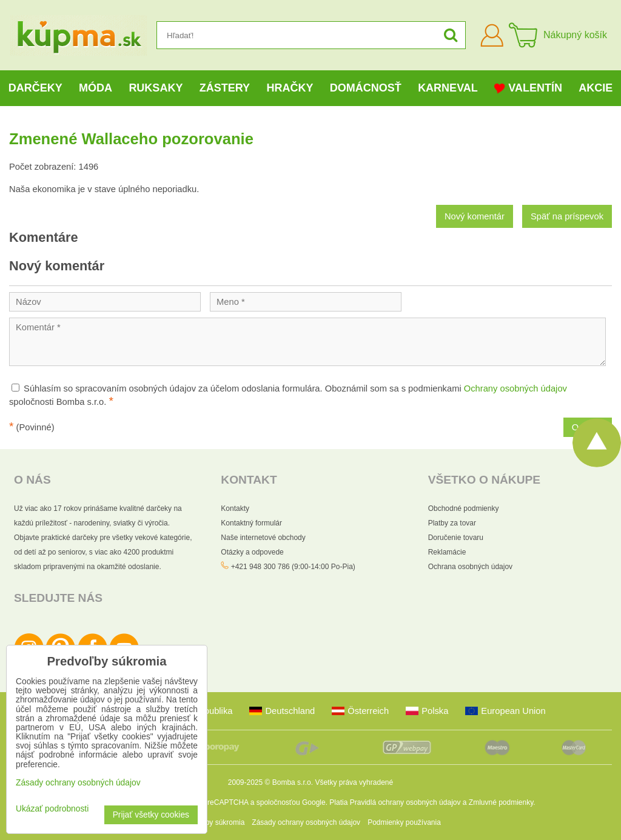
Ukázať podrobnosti (52, 809)
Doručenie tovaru (456, 538)
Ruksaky (156, 88)
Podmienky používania (404, 822)
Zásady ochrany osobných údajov (306, 822)
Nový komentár (475, 216)
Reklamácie (447, 552)
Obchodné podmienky (464, 508)
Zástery (225, 88)
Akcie (596, 88)
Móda (96, 88)
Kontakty (235, 508)
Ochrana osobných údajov (470, 567)
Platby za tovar (452, 523)
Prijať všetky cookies (151, 815)
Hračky (290, 88)
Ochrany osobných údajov (515, 388)
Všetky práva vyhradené (354, 782)
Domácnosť (366, 88)
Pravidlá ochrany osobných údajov (405, 802)
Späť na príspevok (567, 216)
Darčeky (35, 88)
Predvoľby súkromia (212, 822)
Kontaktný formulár (251, 523)
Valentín (528, 88)
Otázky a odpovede (252, 552)
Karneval (448, 88)
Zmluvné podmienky (501, 802)
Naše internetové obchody (263, 538)
